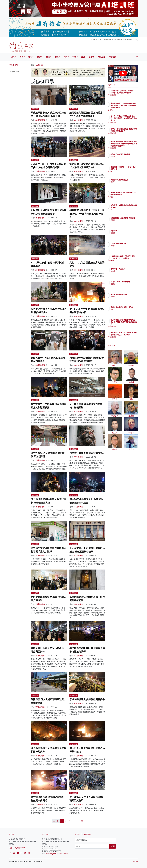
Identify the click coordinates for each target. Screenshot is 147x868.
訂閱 (113, 846)
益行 (126, 311)
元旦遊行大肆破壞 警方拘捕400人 (87, 453)
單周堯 (127, 199)
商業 (65, 57)
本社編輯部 (40, 120)
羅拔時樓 (127, 231)
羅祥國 (127, 222)
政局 (13, 57)
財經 (39, 57)
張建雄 (127, 248)
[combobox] (19, 72)
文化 (30, 57)
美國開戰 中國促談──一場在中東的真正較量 (130, 169)
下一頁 (80, 821)
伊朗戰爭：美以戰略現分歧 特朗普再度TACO (131, 207)
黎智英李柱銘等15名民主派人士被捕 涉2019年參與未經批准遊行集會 (87, 214)
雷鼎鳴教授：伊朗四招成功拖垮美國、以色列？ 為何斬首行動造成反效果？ (131, 324)
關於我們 (113, 57)
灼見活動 (102, 57)
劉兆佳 (127, 184)
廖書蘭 (127, 286)
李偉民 (127, 110)
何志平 (127, 273)
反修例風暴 (40, 65)
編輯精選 (127, 263)
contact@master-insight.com (57, 854)
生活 (48, 57)
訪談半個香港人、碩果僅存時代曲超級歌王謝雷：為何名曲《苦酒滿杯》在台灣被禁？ (131, 108)
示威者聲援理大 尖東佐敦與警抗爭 (87, 699)
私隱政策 (136, 861)
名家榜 (91, 57)
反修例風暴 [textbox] (15, 71)
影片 (83, 57)
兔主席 (127, 159)
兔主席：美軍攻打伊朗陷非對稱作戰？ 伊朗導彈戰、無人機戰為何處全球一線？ (131, 120)
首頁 (32, 65)
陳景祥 (127, 173)
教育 (21, 57)
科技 (74, 57)
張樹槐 (127, 233)
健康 (57, 57)
